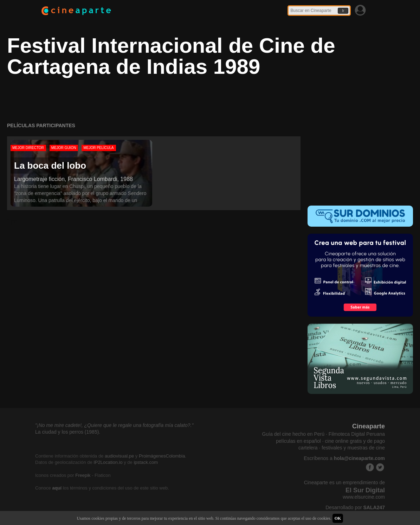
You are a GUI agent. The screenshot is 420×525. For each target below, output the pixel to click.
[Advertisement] (360, 152)
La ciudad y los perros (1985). (68, 432)
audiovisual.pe (119, 456)
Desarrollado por (355, 507)
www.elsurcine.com (364, 497)
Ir (343, 11)
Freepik (83, 475)
